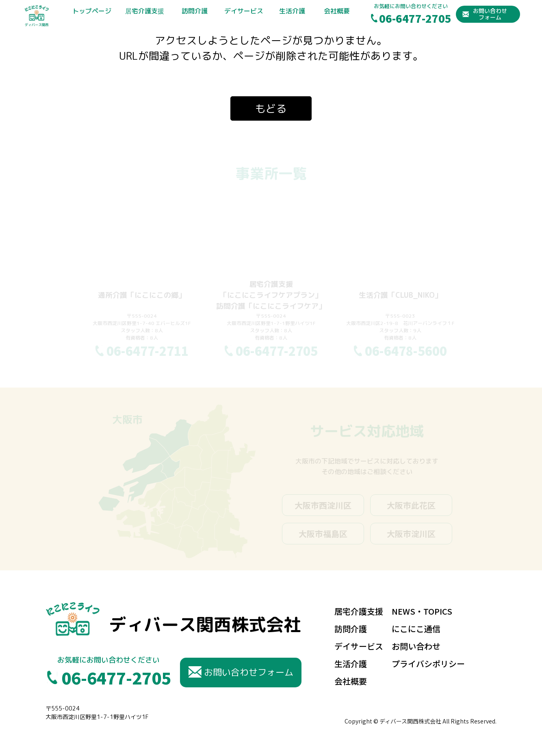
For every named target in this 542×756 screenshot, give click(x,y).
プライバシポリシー (428, 664)
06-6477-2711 (147, 351)
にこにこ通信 (416, 629)
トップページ (92, 11)
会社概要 (337, 11)
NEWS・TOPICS (422, 611)
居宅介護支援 (145, 11)
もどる (271, 108)
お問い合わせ (416, 646)
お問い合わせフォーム (490, 14)
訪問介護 (195, 11)
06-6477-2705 (415, 18)
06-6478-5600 (406, 351)
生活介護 (292, 11)
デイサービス (244, 11)
